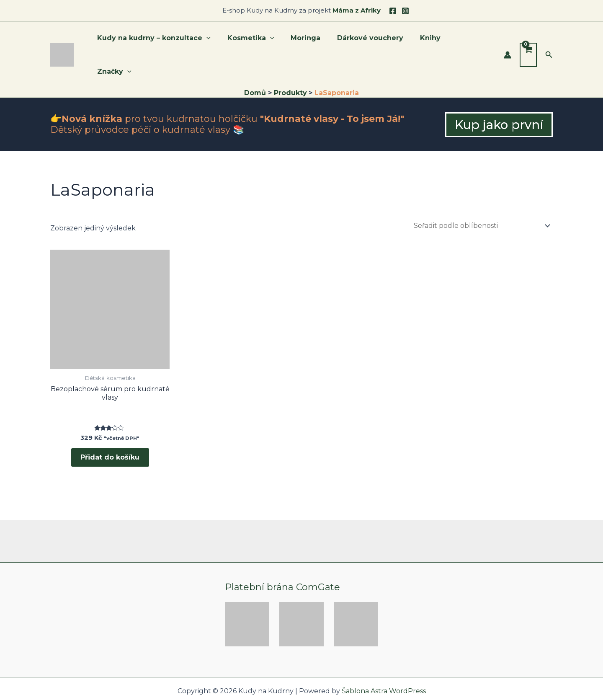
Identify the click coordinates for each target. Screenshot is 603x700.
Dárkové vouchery (374, 40)
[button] (549, 40)
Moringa (313, 40)
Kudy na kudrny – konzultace (168, 40)
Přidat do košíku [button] (110, 428)
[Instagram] (405, 11)
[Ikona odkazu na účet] (508, 40)
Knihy (431, 40)
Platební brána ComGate (282, 559)
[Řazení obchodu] (482, 195)
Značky (472, 40)
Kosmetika (261, 40)
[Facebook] (393, 11)
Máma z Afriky (357, 10)
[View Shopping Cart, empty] (528, 40)
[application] (220, 40)
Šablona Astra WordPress (384, 663)
